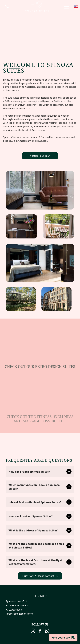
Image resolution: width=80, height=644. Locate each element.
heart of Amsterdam (33, 130)
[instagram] (33, 631)
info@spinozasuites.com (19, 614)
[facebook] (40, 631)
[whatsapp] (47, 631)
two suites (14, 98)
